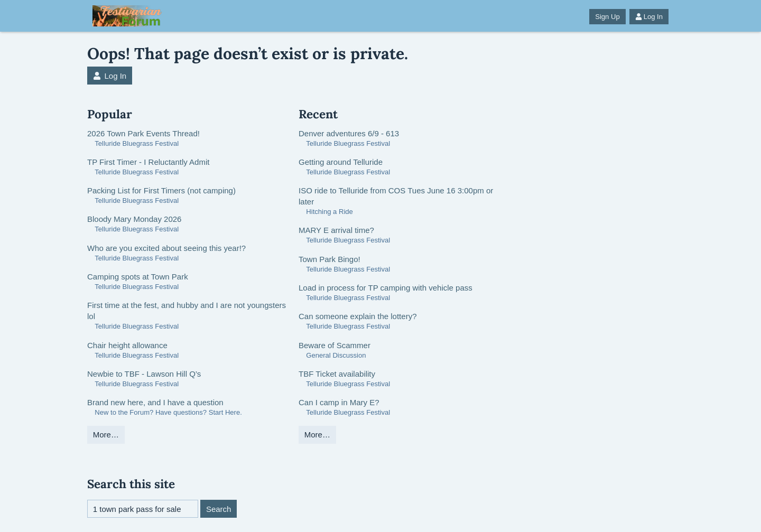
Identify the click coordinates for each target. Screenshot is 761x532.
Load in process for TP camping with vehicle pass (386, 288)
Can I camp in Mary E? (339, 402)
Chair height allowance (127, 345)
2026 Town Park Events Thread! (143, 133)
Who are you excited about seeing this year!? (166, 248)
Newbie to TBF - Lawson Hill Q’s (144, 374)
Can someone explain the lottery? (358, 316)
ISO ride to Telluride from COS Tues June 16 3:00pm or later (396, 196)
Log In (649, 17)
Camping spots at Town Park (138, 277)
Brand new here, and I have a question (155, 402)
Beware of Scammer (335, 345)
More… (106, 435)
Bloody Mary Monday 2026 (134, 219)
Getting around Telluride (341, 162)
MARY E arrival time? (336, 230)
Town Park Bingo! (330, 259)
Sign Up (607, 17)
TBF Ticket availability (337, 374)
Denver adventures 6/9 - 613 (349, 133)
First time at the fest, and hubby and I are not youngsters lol (187, 311)
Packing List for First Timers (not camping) (161, 190)
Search (219, 509)
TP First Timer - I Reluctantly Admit (148, 162)
